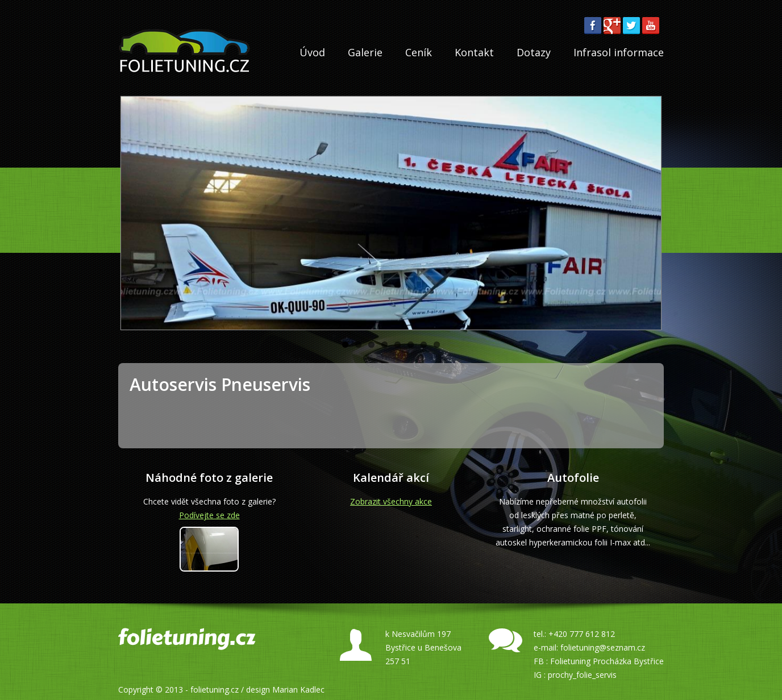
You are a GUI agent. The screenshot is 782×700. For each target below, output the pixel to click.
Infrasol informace (619, 52)
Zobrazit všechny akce (391, 501)
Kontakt (474, 52)
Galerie (365, 52)
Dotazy (534, 52)
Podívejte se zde (209, 515)
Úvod (312, 52)
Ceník (419, 52)
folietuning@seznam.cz (603, 647)
